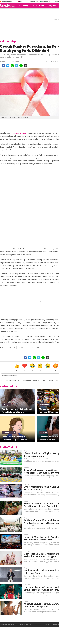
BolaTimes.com (46, 2)
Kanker (15, 133)
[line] (12, 66)
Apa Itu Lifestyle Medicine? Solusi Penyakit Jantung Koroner (17, 410)
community (45, 405)
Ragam (52, 6)
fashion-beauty (9, 433)
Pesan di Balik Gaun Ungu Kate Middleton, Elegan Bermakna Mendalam (15, 438)
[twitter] (8, 66)
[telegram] (17, 66)
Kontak (47, 624)
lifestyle (6, 405)
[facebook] (3, 66)
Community (39, 6)
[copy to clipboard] (26, 66)
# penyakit (36, 348)
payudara (22, 133)
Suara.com (23, 2)
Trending (24, 6)
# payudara (24, 348)
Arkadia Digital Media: (8, 2)
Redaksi (56, 624)
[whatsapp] (21, 66)
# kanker (12, 348)
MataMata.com (34, 2)
